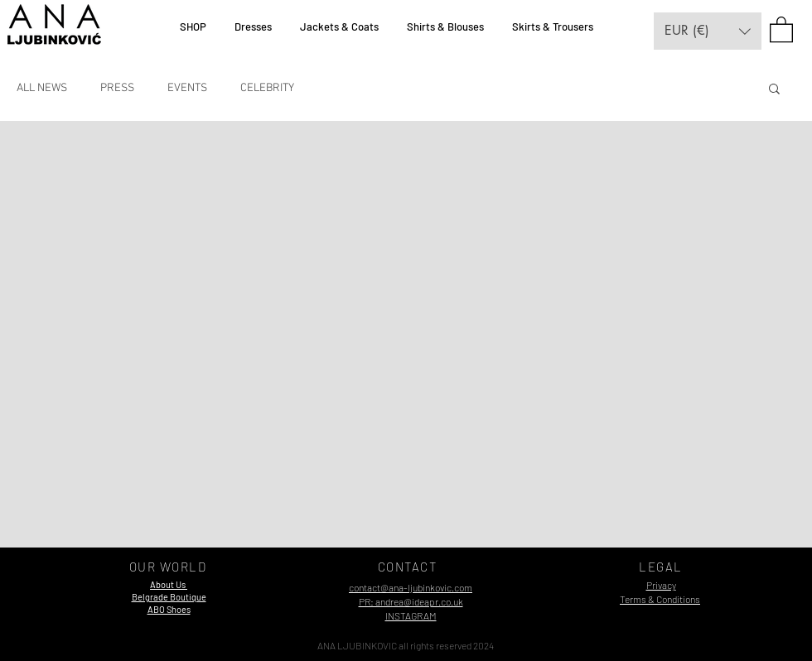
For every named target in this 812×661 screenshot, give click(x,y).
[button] (708, 31)
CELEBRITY (267, 88)
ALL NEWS (42, 88)
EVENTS (187, 88)
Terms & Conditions (660, 599)
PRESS (117, 88)
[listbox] (708, 31)
